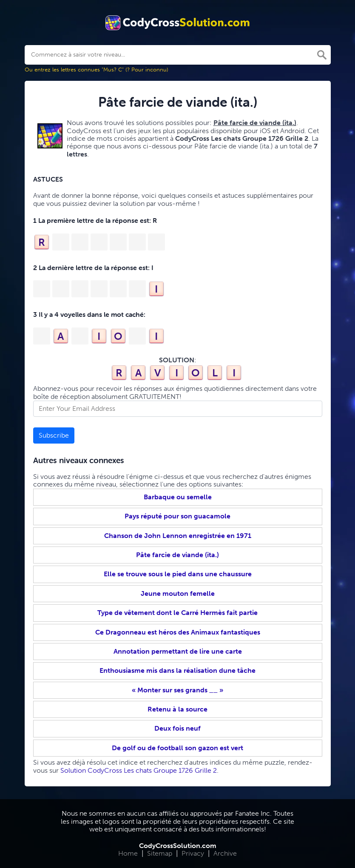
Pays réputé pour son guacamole (177, 516)
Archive (225, 853)
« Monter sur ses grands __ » (177, 690)
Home (128, 853)
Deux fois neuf (177, 728)
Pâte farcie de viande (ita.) (177, 555)
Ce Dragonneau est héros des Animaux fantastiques (178, 632)
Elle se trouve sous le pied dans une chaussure (178, 574)
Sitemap (160, 853)
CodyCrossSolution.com (178, 846)
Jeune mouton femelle (178, 593)
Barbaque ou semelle (178, 497)
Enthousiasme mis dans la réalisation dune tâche (177, 670)
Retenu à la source (177, 709)
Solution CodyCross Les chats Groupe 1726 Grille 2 (139, 770)
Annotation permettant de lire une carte (178, 651)
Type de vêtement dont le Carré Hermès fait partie (177, 613)
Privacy (193, 853)
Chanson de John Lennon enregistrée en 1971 (178, 536)
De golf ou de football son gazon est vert (177, 748)
